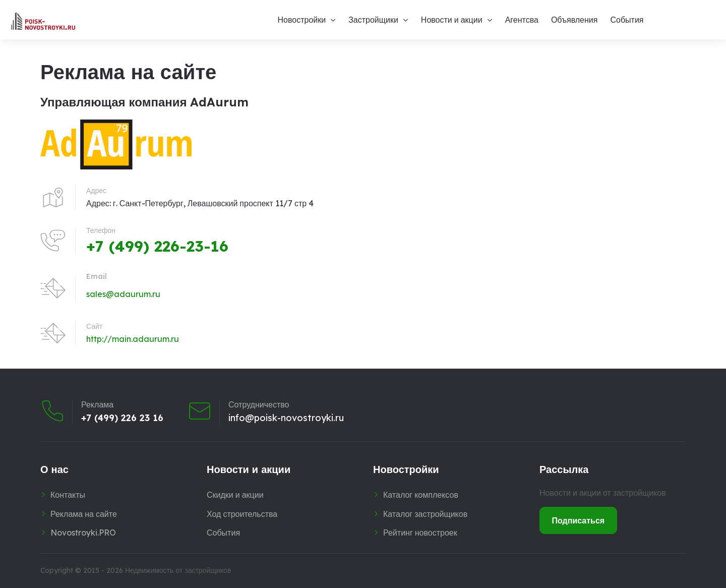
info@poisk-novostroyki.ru (286, 418)
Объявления (574, 20)
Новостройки (301, 20)
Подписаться (579, 520)
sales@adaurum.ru (123, 294)
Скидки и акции (235, 495)
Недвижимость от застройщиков (178, 570)
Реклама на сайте (84, 514)
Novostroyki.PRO (83, 533)
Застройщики (373, 20)
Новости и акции (452, 20)
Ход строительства (242, 514)
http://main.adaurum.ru (133, 339)
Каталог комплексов (421, 495)
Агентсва (522, 20)
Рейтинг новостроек (420, 533)
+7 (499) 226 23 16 (122, 418)
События (627, 20)
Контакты (68, 495)
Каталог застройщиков (425, 514)
